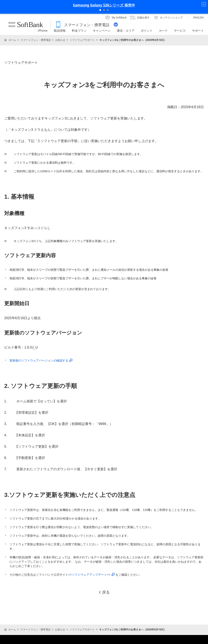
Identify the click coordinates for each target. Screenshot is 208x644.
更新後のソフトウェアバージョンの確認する (41, 360)
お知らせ (60, 40)
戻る (104, 592)
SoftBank (26, 25)
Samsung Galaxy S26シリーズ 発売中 (104, 5)
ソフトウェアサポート (82, 40)
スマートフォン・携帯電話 (36, 40)
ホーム (12, 40)
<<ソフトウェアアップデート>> (91, 575)
